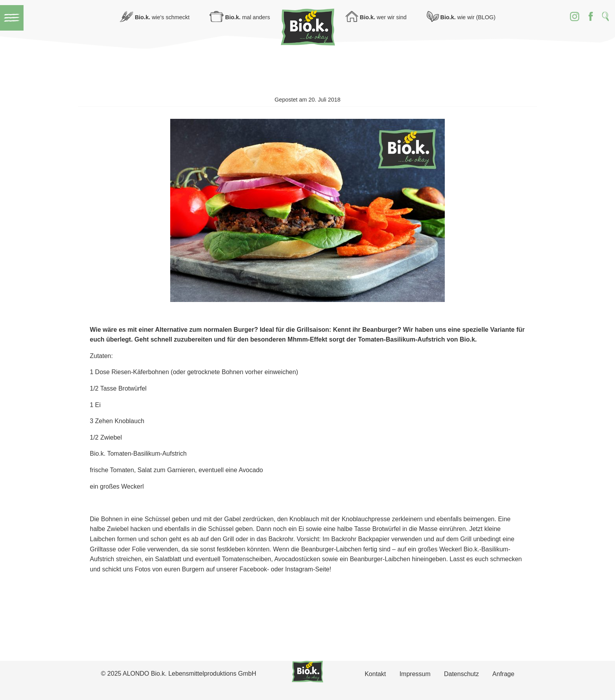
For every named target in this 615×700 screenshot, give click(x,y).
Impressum (415, 674)
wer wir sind (376, 17)
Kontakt (375, 674)
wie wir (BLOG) (461, 17)
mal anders (240, 17)
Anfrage (503, 674)
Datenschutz (461, 674)
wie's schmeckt (155, 17)
